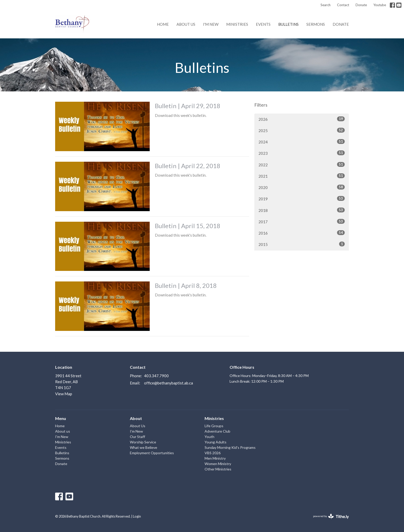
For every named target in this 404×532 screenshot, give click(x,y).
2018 (302, 210)
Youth (209, 437)
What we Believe (144, 447)
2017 (302, 221)
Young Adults (216, 442)
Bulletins (288, 24)
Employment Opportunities (152, 453)
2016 (302, 233)
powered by (331, 516)
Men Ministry (215, 458)
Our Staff (137, 437)
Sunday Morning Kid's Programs (230, 447)
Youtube (380, 5)
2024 (302, 142)
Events (263, 24)
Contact (343, 5)
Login (137, 516)
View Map (64, 394)
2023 (302, 153)
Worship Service (143, 442)
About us (186, 24)
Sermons (316, 24)
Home (163, 24)
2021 (302, 176)
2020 (302, 187)
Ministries (237, 24)
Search (326, 5)
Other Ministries (218, 469)
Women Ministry (218, 464)
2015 (302, 244)
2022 (302, 165)
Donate (361, 5)
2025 (302, 130)
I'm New (211, 24)
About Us (138, 426)
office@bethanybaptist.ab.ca (169, 383)
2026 (302, 119)
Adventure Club (217, 431)
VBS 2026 (213, 453)
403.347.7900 (156, 376)
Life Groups (214, 426)
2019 (302, 199)
